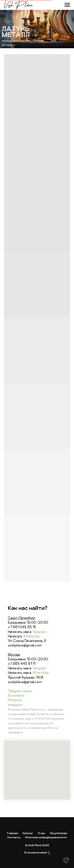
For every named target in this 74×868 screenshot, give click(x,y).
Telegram (39, 632)
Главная (13, 833)
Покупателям (59, 833)
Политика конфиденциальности (46, 837)
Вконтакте (16, 695)
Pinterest (15, 700)
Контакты (14, 837)
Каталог (28, 833)
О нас (42, 833)
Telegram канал (20, 691)
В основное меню (37, 853)
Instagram (15, 705)
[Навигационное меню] (67, 5)
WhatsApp (31, 636)
